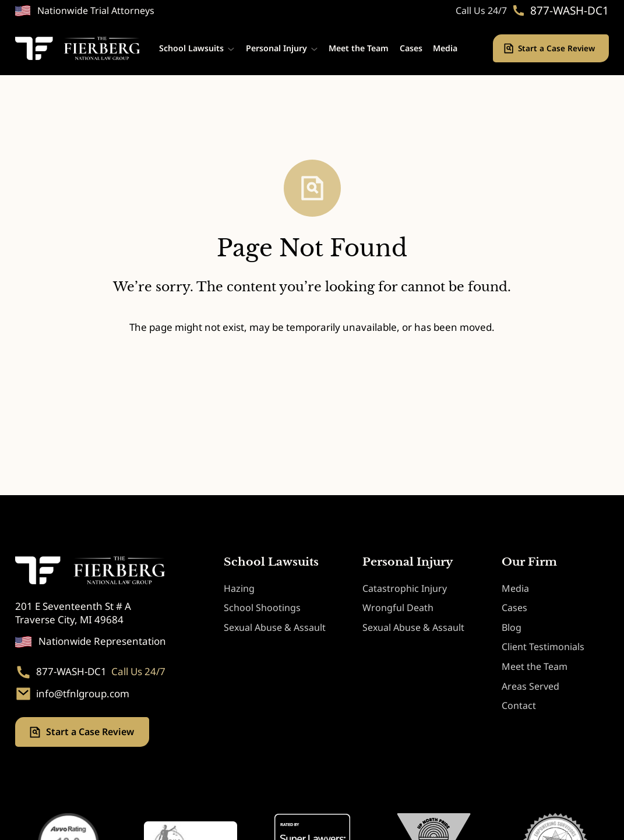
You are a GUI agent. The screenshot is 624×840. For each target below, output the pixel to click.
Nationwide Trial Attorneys (96, 10)
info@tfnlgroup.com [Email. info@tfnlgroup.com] (83, 694)
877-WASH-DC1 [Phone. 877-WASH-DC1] (570, 11)
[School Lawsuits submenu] (231, 49)
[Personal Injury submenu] (314, 49)
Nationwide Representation (102, 641)
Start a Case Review (558, 48)
